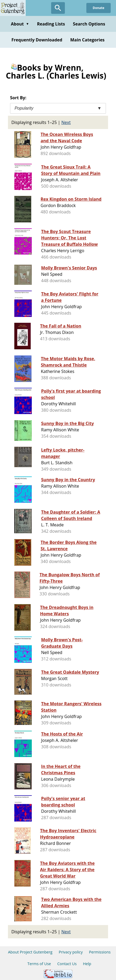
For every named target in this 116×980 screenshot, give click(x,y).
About (20, 24)
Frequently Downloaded (37, 40)
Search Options (89, 24)
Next (66, 122)
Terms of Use (39, 964)
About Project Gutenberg (30, 952)
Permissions (100, 952)
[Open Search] (58, 8)
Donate (99, 8)
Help (87, 964)
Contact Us (67, 964)
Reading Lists (51, 24)
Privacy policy (71, 952)
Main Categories (87, 40)
